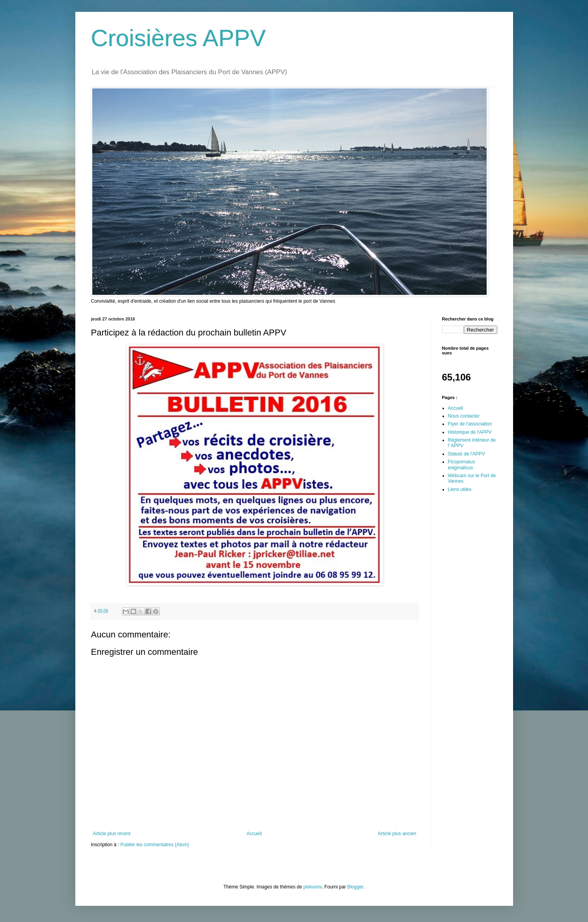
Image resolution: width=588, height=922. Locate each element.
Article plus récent (112, 834)
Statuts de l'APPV (467, 454)
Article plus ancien (397, 834)
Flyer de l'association (470, 424)
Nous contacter (464, 416)
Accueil (254, 834)
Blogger (355, 887)
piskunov (312, 887)
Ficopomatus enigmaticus (462, 465)
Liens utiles (460, 489)
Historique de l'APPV (470, 432)
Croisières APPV (179, 38)
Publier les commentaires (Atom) (155, 845)
